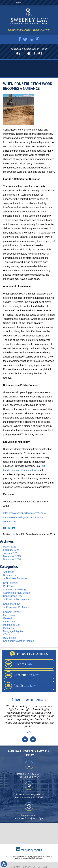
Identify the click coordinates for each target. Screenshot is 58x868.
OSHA (7, 634)
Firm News (9, 615)
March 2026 (10, 547)
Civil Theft (9, 586)
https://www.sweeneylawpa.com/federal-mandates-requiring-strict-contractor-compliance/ (25, 517)
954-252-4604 (32, 803)
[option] (29, 720)
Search (40, 3)
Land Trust (9, 622)
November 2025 (12, 559)
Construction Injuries (17, 599)
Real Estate (10, 638)
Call (27, 3)
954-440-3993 (29, 53)
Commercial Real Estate (16, 593)
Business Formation (17, 578)
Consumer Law (11, 604)
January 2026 (11, 553)
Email (34, 3)
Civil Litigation (11, 583)
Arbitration (9, 572)
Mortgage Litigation (14, 631)
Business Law (11, 575)
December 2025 (12, 556)
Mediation (8, 628)
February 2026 (11, 550)
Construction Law (13, 596)
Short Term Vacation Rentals (19, 641)
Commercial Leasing (14, 590)
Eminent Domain (12, 612)
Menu (19, 3)
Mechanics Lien (12, 625)
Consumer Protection (18, 607)
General (8, 618)
